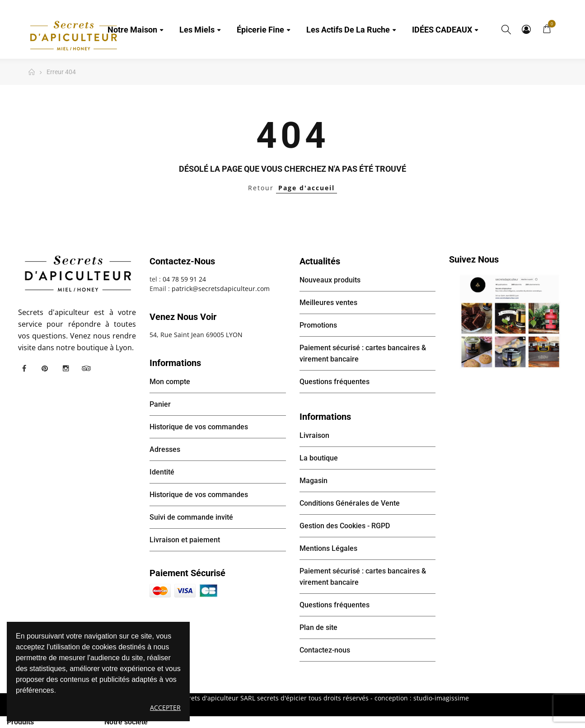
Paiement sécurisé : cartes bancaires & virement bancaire (363, 353)
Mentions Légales (328, 548)
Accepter (165, 707)
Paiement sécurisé (187, 573)
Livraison (314, 435)
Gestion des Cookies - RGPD (345, 526)
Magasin (314, 481)
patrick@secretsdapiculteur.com (221, 289)
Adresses (165, 449)
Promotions (318, 325)
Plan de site (318, 627)
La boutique (319, 458)
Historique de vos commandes (199, 427)
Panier (160, 404)
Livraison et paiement (185, 540)
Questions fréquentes (335, 382)
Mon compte (526, 29)
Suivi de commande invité (191, 517)
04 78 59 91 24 (184, 279)
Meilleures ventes (328, 303)
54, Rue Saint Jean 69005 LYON (196, 335)
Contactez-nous (325, 650)
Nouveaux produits (330, 280)
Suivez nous (474, 259)
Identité (162, 472)
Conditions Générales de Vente (350, 503)
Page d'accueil (307, 188)
